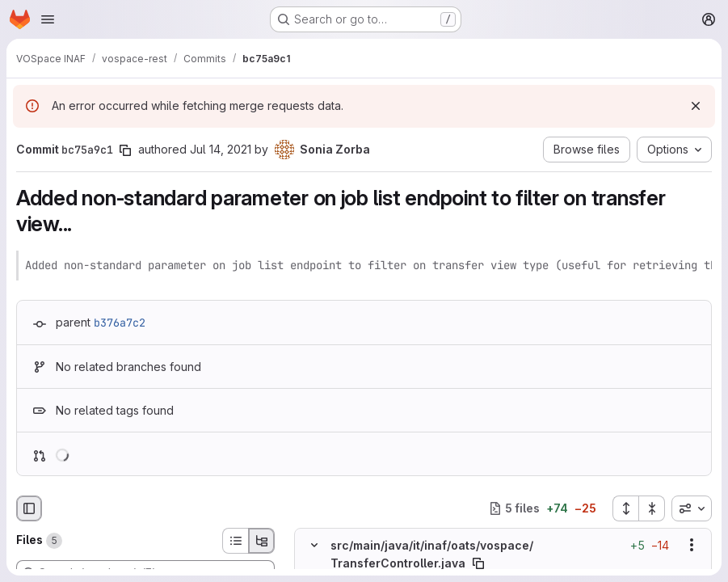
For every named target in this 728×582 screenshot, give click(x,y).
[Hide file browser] (29, 508)
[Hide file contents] (314, 545)
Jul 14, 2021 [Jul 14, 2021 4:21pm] (221, 149)
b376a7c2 (120, 323)
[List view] (235, 541)
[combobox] (692, 508)
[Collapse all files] (652, 508)
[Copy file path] (478, 563)
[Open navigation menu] (48, 19)
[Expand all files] (625, 508)
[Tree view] (262, 541)
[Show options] (692, 545)
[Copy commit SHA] (125, 150)
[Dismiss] (696, 106)
